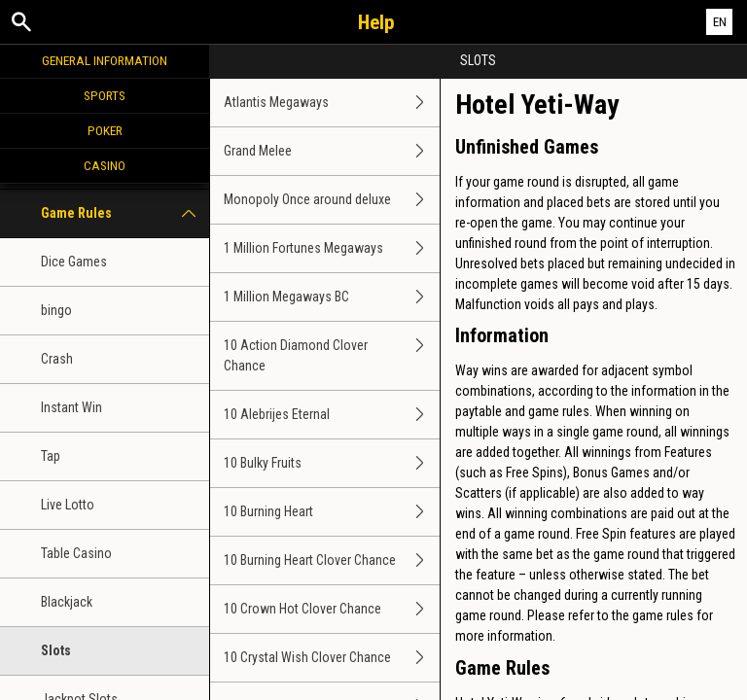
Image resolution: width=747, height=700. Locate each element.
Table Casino (76, 553)
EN (720, 22)
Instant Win (71, 407)
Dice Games (74, 262)
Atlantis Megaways (332, 103)
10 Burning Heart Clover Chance (332, 560)
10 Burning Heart (332, 512)
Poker (105, 130)
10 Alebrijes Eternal (332, 415)
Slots (56, 650)
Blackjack (67, 602)
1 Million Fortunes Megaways (332, 248)
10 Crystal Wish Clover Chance (332, 658)
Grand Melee (332, 151)
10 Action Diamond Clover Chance (332, 356)
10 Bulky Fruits (332, 463)
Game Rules (125, 213)
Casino (105, 165)
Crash (57, 359)
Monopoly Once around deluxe (332, 200)
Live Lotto (68, 505)
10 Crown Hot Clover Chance (332, 609)
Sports (105, 95)
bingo (56, 310)
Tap (51, 456)
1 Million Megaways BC (332, 297)
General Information (105, 60)
